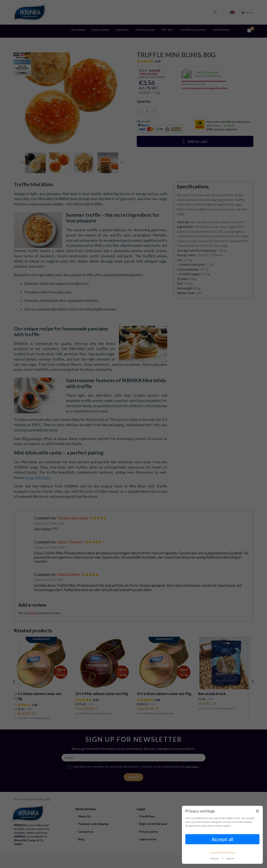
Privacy (215, 858)
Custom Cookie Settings (222, 853)
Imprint (230, 858)
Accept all (222, 839)
